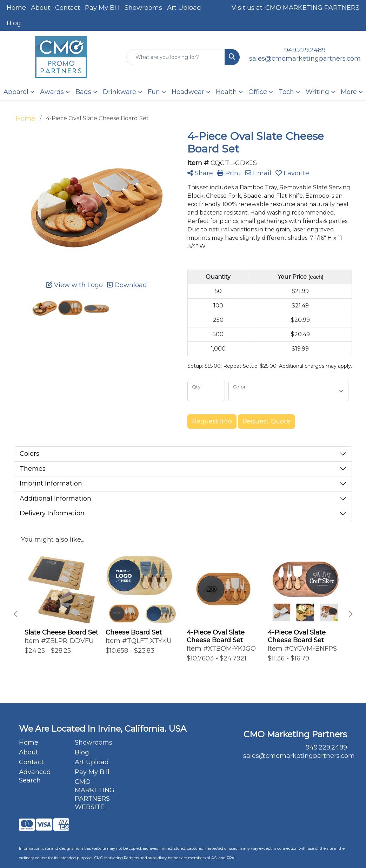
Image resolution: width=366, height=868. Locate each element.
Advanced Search (35, 776)
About (41, 8)
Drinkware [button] (119, 92)
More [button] (349, 92)
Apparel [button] (16, 92)
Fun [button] (154, 92)
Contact (68, 8)
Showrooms (143, 8)
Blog (14, 23)
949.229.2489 (305, 50)
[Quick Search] (176, 57)
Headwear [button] (188, 92)
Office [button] (258, 92)
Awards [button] (52, 92)
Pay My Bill (102, 8)
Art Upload (184, 8)
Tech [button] (286, 92)
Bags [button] (83, 92)
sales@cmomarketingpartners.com (305, 59)
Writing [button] (317, 92)
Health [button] (226, 92)
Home (16, 8)
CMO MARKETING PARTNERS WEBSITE (95, 794)
